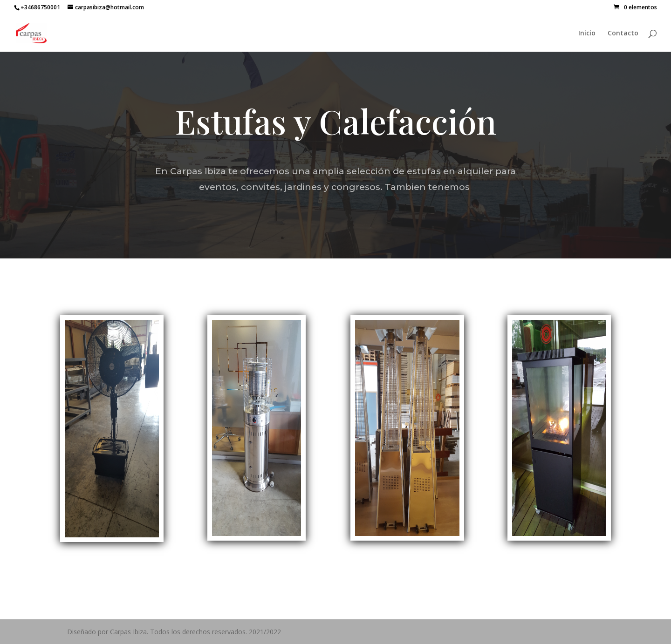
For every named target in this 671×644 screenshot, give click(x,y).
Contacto (623, 34)
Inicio (587, 34)
